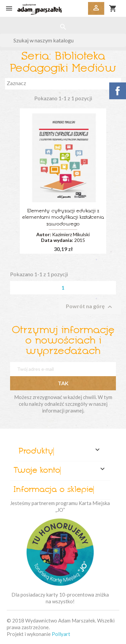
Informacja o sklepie (53, 490)
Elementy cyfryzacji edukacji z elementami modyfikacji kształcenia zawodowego (63, 218)
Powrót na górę (90, 307)
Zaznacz (63, 84)
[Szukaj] (63, 40)
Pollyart (61, 634)
